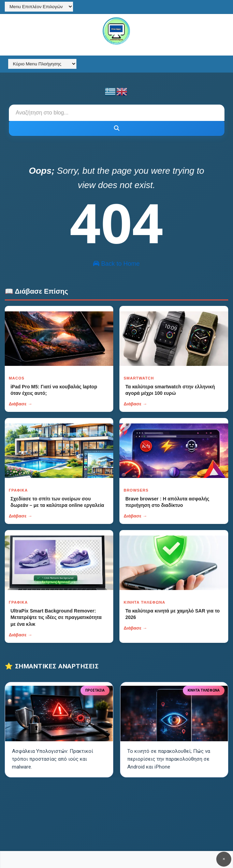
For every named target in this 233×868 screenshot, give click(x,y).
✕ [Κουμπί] (224, 859)
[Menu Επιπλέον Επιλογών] (39, 7)
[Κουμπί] (117, 128)
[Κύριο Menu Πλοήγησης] (42, 64)
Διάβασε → (21, 404)
